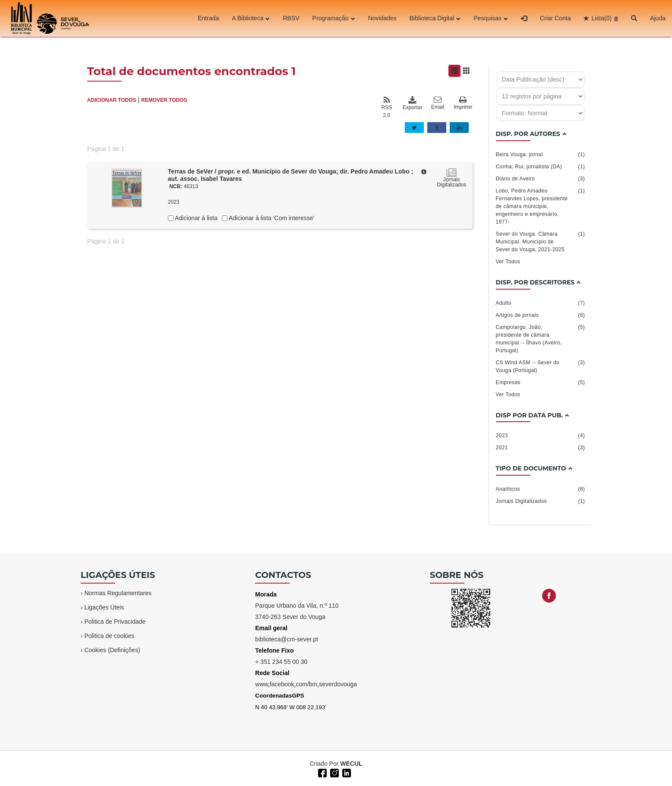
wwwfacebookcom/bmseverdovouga (306, 684)
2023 (541, 436)
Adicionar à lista (196, 218)
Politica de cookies (109, 636)
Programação (334, 19)
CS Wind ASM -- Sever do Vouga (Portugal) (541, 366)
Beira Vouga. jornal (541, 155)
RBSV (291, 19)
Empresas (541, 382)
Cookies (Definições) (112, 650)
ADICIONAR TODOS (112, 100)
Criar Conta (555, 19)
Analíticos (541, 489)
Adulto (541, 303)
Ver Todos (508, 262)
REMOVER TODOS (164, 100)
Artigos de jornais (541, 315)
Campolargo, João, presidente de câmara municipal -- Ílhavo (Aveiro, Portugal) (541, 338)
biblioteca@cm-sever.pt (287, 639)
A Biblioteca (251, 19)
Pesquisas (491, 19)
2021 (541, 448)
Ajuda (658, 19)
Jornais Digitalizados (541, 501)
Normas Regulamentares (118, 593)
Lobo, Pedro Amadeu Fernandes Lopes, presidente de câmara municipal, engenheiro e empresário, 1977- (541, 206)
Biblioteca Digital (435, 19)
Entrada (208, 19)
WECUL (351, 764)
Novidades (382, 19)
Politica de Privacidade (115, 622)
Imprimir (463, 103)
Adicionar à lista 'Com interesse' (271, 218)
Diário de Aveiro (541, 179)
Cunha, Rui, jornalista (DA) (541, 167)
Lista (601, 19)
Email (438, 103)
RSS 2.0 (386, 107)
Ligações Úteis (104, 607)
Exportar (412, 103)
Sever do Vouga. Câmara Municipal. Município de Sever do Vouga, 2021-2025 (541, 241)
